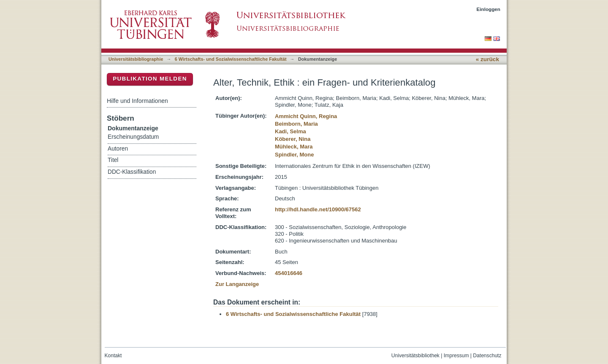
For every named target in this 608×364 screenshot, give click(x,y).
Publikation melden (150, 79)
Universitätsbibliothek (415, 356)
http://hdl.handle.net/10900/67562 (318, 209)
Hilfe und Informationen (137, 101)
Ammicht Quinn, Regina (306, 116)
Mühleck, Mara (294, 147)
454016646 (289, 273)
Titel (113, 160)
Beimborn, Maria (296, 124)
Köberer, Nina (293, 139)
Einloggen (489, 9)
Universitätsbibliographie (136, 59)
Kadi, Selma (290, 131)
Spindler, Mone (294, 155)
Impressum (456, 356)
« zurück (487, 59)
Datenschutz (487, 356)
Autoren (118, 149)
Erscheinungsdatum (133, 137)
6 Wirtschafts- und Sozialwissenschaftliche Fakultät (231, 59)
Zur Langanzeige (237, 284)
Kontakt (113, 356)
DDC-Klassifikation (132, 172)
